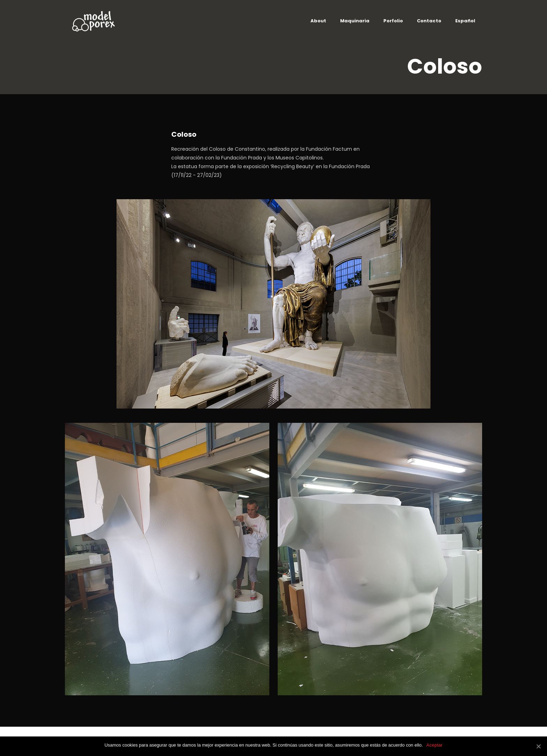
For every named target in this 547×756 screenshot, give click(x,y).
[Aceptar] (538, 746)
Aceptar (434, 745)
